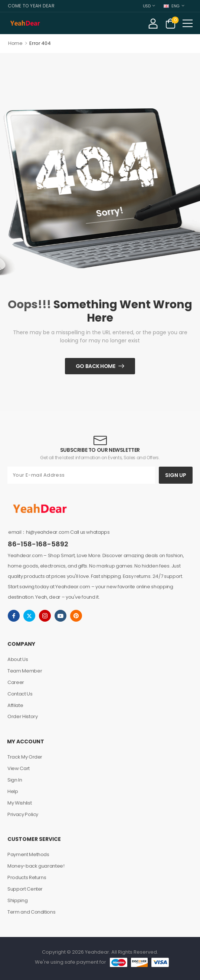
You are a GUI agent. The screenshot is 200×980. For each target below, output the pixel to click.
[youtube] (60, 616)
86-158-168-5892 (38, 544)
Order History (22, 716)
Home (15, 43)
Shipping (17, 900)
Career (16, 682)
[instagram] (45, 616)
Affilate (15, 705)
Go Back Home (96, 366)
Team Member (25, 671)
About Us (18, 659)
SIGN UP (176, 475)
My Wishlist (19, 803)
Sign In (15, 780)
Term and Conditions (31, 912)
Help (13, 791)
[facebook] (14, 616)
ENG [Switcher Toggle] (172, 6)
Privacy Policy (23, 814)
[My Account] (153, 23)
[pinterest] (76, 616)
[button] (188, 23)
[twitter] (29, 616)
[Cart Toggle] (171, 23)
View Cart (19, 768)
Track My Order (25, 757)
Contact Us (20, 694)
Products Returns (27, 877)
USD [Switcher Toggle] (147, 6)
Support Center (25, 889)
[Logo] (25, 23)
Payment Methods (28, 854)
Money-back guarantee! (36, 866)
